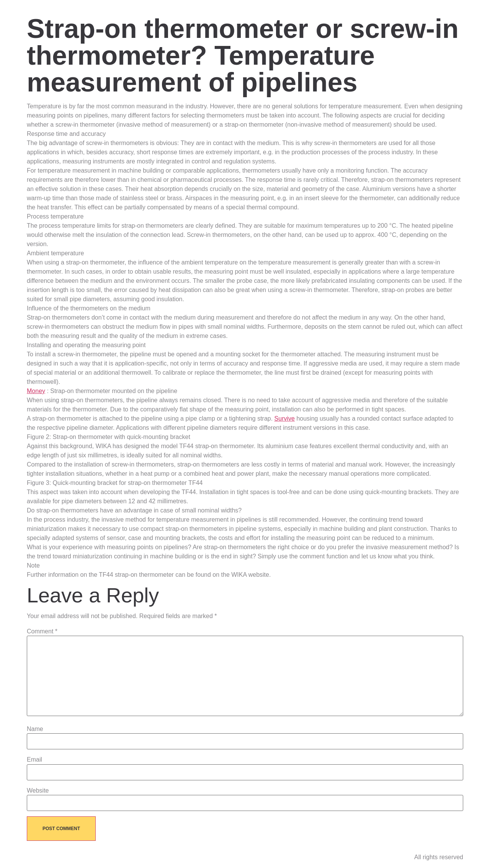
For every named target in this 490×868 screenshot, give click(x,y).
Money (36, 391)
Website (38, 791)
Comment (42, 631)
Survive (285, 418)
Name (35, 729)
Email (34, 760)
